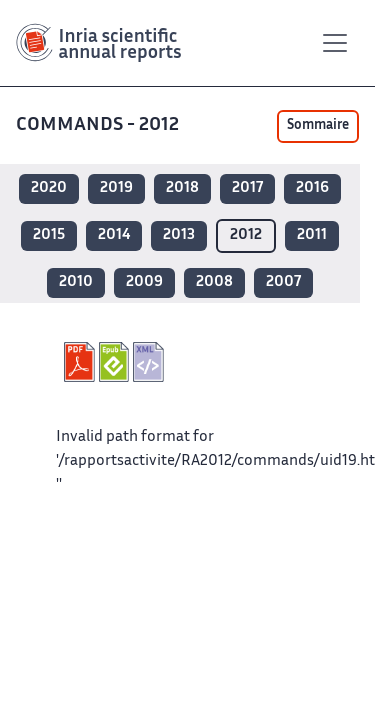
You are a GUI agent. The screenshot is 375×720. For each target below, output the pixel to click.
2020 (49, 188)
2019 (116, 188)
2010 (76, 282)
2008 (214, 282)
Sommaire (318, 126)
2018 (182, 188)
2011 (312, 235)
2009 (144, 282)
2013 (179, 235)
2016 (312, 188)
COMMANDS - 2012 (99, 125)
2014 (114, 235)
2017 (247, 188)
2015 (49, 235)
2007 (283, 282)
